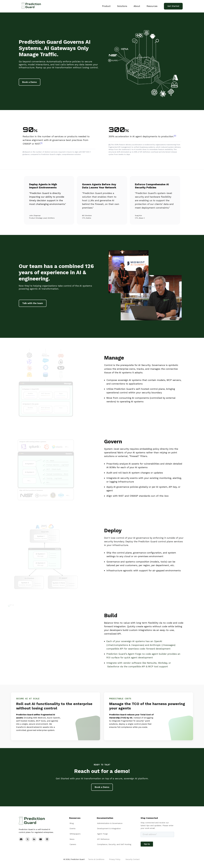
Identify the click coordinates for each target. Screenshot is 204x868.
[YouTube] (41, 839)
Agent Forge (102, 834)
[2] (175, 136)
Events (73, 828)
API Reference (103, 839)
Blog (72, 823)
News (72, 839)
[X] (28, 839)
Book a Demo (30, 82)
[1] (41, 143)
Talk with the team (33, 303)
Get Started (173, 6)
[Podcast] (47, 839)
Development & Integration (109, 828)
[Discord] (21, 839)
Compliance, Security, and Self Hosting (114, 844)
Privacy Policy (115, 859)
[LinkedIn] (34, 839)
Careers (73, 844)
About (137, 6)
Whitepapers (75, 834)
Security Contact (133, 859)
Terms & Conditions (96, 859)
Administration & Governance (110, 823)
